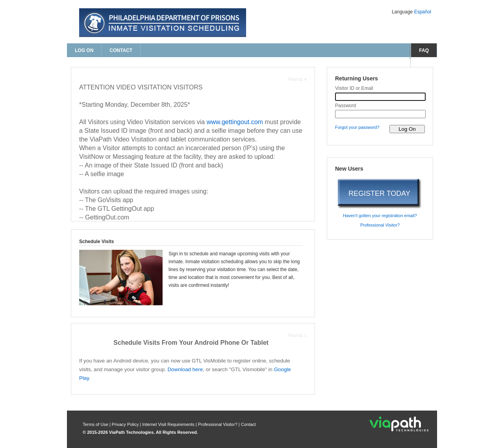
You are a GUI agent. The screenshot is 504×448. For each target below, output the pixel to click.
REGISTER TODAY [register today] (379, 193)
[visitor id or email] (380, 97)
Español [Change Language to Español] (423, 12)
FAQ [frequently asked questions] (424, 50)
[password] (380, 114)
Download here (185, 369)
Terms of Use (96, 424)
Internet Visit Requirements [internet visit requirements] (169, 424)
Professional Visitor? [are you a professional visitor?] (380, 225)
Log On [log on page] (84, 50)
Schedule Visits (96, 242)
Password (346, 106)
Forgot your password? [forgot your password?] (357, 127)
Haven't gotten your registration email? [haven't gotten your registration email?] (380, 216)
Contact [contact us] (121, 50)
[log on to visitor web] (407, 129)
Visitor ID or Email (354, 88)
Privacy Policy (126, 424)
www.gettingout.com (235, 122)
